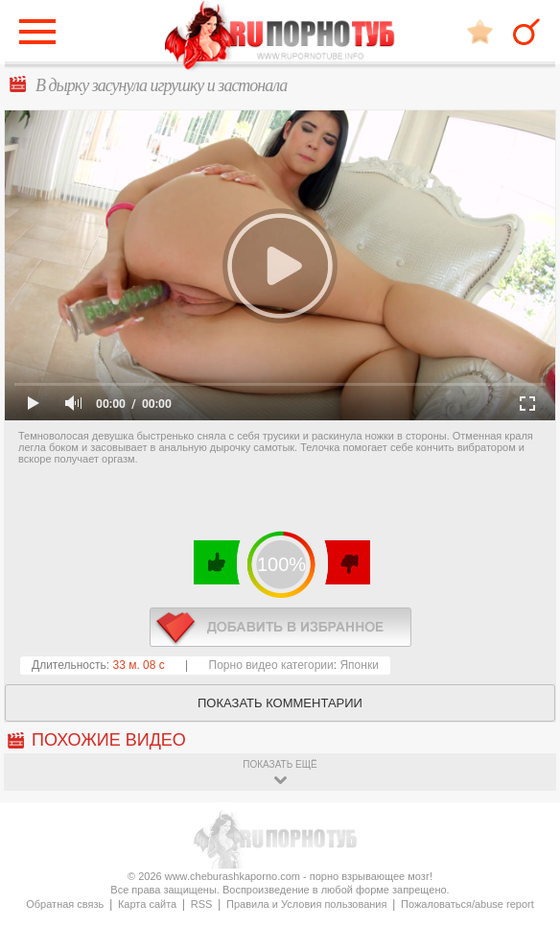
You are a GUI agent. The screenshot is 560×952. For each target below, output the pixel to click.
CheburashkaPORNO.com (280, 37)
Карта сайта (147, 904)
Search (526, 32)
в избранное (280, 627)
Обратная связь (65, 904)
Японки (359, 665)
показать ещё (280, 764)
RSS (202, 904)
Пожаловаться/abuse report (467, 904)
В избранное (480, 31)
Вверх (523, 903)
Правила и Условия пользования (306, 904)
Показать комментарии (280, 703)
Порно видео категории (271, 665)
